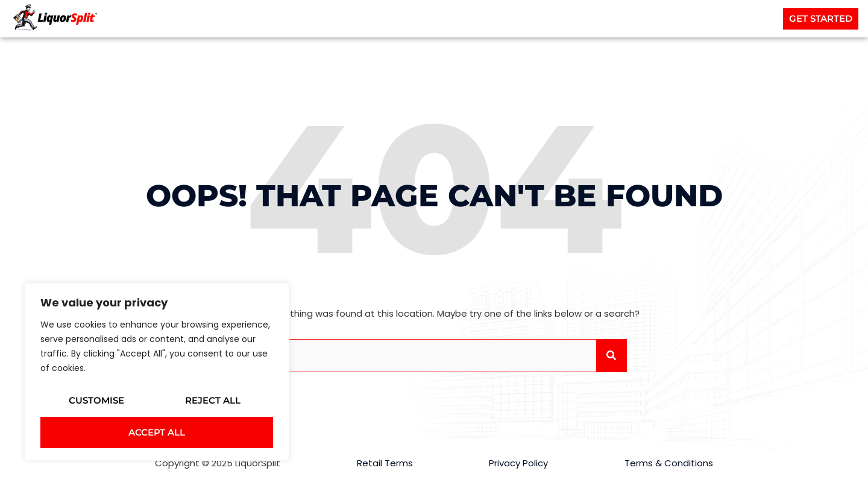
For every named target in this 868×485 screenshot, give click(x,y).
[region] (157, 372)
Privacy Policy (518, 463)
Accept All (157, 432)
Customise (96, 400)
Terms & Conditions (669, 463)
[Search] (611, 356)
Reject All (213, 400)
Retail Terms (385, 463)
